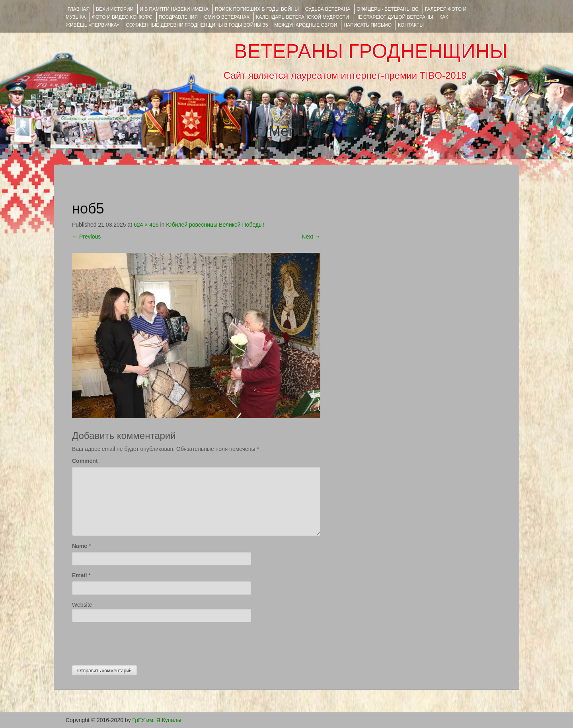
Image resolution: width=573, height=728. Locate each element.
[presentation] (133, 642)
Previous (86, 237)
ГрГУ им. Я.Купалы (157, 720)
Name (80, 546)
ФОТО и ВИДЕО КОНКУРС (122, 17)
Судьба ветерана (328, 9)
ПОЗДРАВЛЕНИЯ (178, 17)
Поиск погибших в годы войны (257, 9)
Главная (79, 9)
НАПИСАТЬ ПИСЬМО (367, 25)
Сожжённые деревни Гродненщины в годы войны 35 (197, 25)
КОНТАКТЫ (411, 25)
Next (311, 237)
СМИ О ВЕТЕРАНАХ (227, 17)
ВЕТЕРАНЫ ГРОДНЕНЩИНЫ (371, 51)
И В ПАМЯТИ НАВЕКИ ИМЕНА (174, 9)
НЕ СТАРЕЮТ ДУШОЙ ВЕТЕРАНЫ (394, 17)
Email (79, 575)
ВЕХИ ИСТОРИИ (115, 9)
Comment (85, 461)
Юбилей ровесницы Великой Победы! (215, 225)
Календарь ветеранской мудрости (302, 17)
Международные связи (306, 25)
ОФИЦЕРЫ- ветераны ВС (387, 9)
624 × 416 (146, 225)
